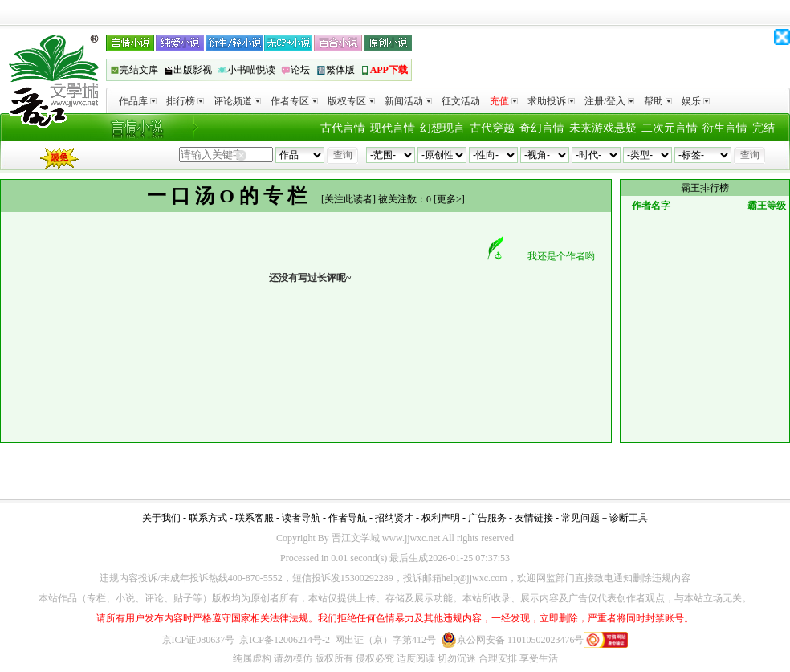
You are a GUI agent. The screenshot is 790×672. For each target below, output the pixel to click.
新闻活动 (408, 101)
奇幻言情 (542, 128)
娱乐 (696, 101)
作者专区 (294, 101)
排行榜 (185, 101)
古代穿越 (492, 128)
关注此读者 (348, 199)
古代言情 (343, 128)
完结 (764, 128)
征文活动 (461, 101)
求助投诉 (551, 101)
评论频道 (237, 101)
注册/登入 (609, 101)
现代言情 (393, 128)
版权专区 (351, 101)
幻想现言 (442, 128)
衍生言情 (725, 128)
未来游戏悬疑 (603, 128)
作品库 (138, 101)
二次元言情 (670, 128)
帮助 (658, 101)
